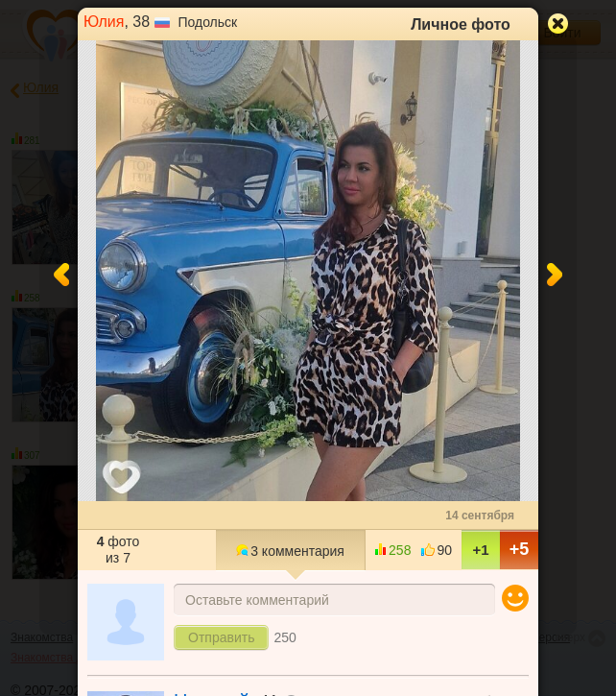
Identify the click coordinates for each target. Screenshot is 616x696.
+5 (520, 549)
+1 (480, 550)
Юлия (104, 22)
